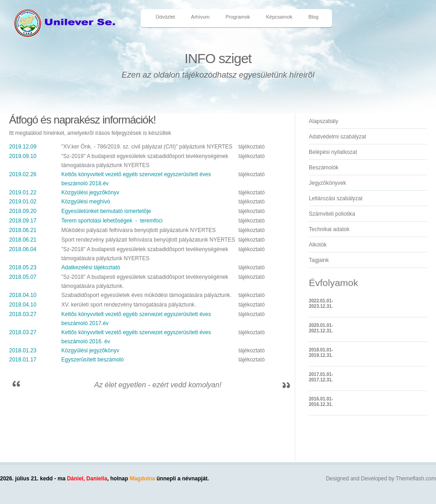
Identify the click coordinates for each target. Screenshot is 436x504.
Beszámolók (324, 168)
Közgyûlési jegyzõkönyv (90, 193)
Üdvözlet (166, 17)
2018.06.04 (23, 249)
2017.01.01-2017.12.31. (321, 377)
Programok (238, 17)
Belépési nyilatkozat (333, 152)
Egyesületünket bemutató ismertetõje (106, 211)
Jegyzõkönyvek (327, 183)
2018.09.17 (23, 221)
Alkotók (318, 245)
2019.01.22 (23, 193)
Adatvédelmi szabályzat (337, 137)
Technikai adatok (329, 229)
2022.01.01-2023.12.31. (321, 304)
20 (33, 211)
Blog (313, 17)
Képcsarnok (279, 17)
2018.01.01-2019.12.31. (321, 353)
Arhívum (201, 17)
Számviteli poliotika (332, 214)
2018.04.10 (23, 295)
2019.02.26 (23, 174)
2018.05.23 (23, 267)
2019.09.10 (23, 156)
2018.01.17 (23, 360)
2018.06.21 (23, 230)
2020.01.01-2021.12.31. (321, 328)
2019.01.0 (21, 202)
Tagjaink (319, 260)
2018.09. (20, 211)
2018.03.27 (23, 314)
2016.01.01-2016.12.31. (321, 402)
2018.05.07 (23, 277)
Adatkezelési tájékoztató (91, 267)
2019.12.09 (23, 147)
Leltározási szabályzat (336, 198)
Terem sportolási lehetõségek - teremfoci (112, 221)
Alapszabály (324, 121)
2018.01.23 (23, 351)
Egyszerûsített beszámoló (92, 360)
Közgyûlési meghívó (86, 202)
